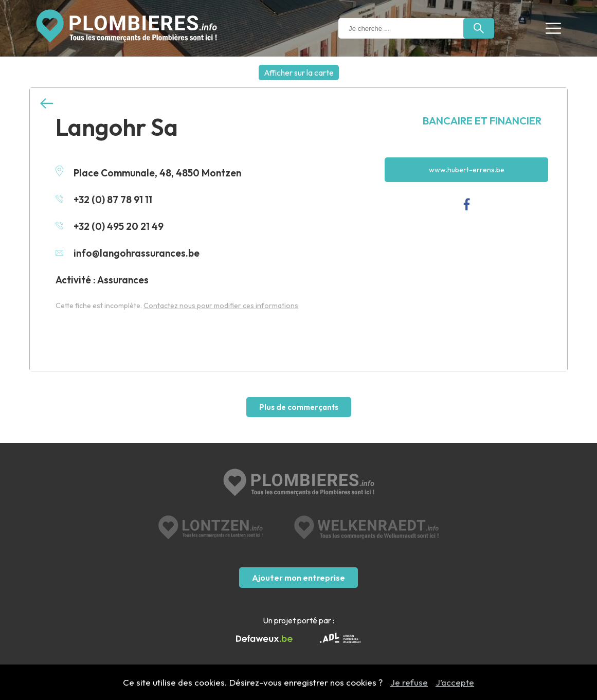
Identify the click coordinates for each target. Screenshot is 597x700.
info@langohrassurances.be (128, 253)
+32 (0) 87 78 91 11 (104, 200)
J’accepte (455, 682)
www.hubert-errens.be (467, 170)
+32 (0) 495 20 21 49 (110, 226)
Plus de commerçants (299, 407)
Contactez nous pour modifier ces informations (221, 306)
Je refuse (409, 682)
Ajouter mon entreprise (298, 578)
